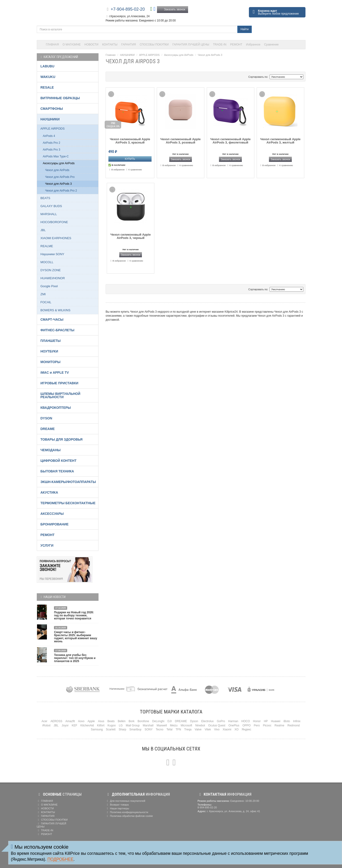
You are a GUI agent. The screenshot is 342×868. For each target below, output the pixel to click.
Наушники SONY (52, 254)
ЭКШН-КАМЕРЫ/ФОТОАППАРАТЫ (68, 482)
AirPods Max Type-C (56, 156)
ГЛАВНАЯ (52, 45)
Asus (101, 721)
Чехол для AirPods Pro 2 (61, 191)
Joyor (65, 725)
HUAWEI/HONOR (53, 278)
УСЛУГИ (47, 545)
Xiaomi (227, 729)
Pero (257, 725)
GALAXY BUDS (51, 206)
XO (237, 729)
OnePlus (234, 725)
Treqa (188, 729)
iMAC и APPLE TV (55, 373)
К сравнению (134, 170)
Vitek (208, 729)
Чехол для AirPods (57, 170)
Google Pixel (49, 286)
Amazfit (70, 721)
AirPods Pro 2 (52, 143)
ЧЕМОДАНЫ (51, 450)
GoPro (221, 721)
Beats (111, 721)
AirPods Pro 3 (52, 150)
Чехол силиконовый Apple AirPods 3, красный (130, 141)
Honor (257, 721)
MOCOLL (47, 262)
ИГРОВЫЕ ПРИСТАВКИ (60, 383)
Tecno (160, 729)
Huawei (276, 721)
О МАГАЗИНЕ (72, 45)
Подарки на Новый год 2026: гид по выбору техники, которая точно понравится (74, 615)
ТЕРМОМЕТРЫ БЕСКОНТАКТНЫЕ (68, 503)
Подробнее (60, 859)
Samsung (97, 729)
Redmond (293, 725)
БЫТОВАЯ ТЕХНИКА (57, 471)
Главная (111, 55)
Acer (44, 721)
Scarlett (111, 729)
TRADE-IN (220, 45)
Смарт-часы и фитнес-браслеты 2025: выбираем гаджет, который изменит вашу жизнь (76, 637)
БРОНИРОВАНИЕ (55, 524)
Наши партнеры (117, 808)
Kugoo (112, 725)
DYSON (46, 418)
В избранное (116, 170)
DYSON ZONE (51, 270)
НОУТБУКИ (49, 351)
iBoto (287, 721)
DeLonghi (158, 721)
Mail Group (133, 725)
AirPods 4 (49, 136)
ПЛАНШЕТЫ (51, 341)
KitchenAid (87, 725)
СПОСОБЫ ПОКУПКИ (154, 45)
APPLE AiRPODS (149, 55)
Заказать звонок (173, 9)
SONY (148, 729)
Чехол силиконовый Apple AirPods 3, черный (130, 236)
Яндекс (246, 729)
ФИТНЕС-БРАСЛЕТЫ (58, 330)
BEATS (45, 198)
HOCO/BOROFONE (54, 222)
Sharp (122, 729)
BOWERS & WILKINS (56, 310)
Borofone (143, 721)
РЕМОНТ (236, 45)
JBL (43, 230)
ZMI (43, 294)
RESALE (47, 87)
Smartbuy (135, 729)
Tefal (169, 729)
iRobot (46, 725)
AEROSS (56, 721)
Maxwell (162, 725)
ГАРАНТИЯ (128, 45)
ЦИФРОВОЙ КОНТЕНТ (59, 461)
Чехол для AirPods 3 (210, 55)
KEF (74, 725)
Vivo (217, 729)
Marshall (148, 725)
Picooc (267, 725)
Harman (233, 721)
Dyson (194, 721)
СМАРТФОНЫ (52, 109)
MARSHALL (49, 214)
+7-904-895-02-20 (128, 9)
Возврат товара (117, 805)
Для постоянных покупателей (125, 801)
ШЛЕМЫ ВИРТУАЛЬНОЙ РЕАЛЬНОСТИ (60, 395)
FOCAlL (46, 302)
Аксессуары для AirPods (179, 55)
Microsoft (187, 725)
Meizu (174, 725)
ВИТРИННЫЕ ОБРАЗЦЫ (60, 98)
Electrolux (208, 721)
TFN (178, 729)
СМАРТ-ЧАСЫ (52, 319)
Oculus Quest (217, 725)
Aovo (81, 721)
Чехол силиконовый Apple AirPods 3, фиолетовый (230, 141)
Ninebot (200, 725)
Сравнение (272, 45)
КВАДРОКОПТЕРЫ (56, 408)
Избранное (253, 45)
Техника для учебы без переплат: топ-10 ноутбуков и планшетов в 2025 (75, 658)
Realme (279, 725)
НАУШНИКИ (127, 55)
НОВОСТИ (91, 45)
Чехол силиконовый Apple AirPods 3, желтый (280, 141)
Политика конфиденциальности (127, 812)
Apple (91, 721)
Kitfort (101, 725)
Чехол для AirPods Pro (60, 177)
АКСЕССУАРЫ (52, 514)
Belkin (122, 721)
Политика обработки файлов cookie (129, 816)
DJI (170, 721)
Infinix (297, 721)
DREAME (48, 429)
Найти (244, 29)
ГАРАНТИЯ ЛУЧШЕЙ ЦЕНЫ (191, 45)
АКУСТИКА (49, 492)
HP (266, 721)
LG (121, 725)
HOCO (246, 721)
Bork (132, 721)
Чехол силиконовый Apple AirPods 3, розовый (180, 141)
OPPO (247, 725)
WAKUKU (48, 77)
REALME (47, 246)
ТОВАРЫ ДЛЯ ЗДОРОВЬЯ (62, 439)
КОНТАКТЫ (110, 45)
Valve (198, 729)
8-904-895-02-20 (207, 807)
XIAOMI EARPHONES (56, 238)
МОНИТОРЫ (51, 362)
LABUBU (47, 66)
